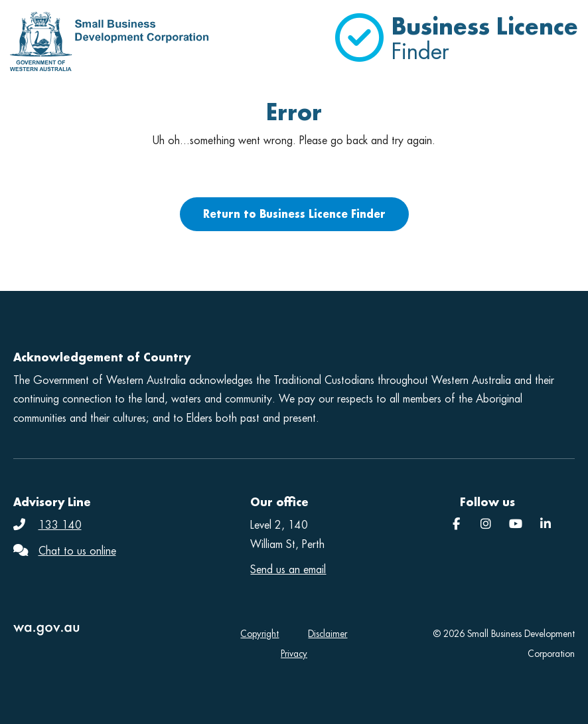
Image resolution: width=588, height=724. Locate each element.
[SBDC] (546, 524)
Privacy (294, 654)
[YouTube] (516, 524)
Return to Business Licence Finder (294, 214)
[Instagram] (486, 524)
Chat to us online (77, 551)
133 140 (60, 525)
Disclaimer (328, 634)
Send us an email (288, 570)
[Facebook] (456, 524)
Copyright (259, 634)
